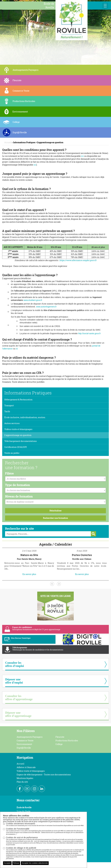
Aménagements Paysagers (30, 737)
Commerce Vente (25, 741)
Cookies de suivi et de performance (45, 841)
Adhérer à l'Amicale (26, 767)
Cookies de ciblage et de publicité (45, 853)
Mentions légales (25, 778)
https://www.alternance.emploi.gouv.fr (78, 260)
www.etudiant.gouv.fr (33, 300)
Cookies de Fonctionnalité (45, 831)
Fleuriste (60, 737)
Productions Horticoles (67, 741)
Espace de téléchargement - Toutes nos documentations (44, 775)
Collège (59, 744)
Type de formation (18, 485)
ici (82, 156)
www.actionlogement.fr (46, 307)
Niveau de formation (19, 496)
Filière (9, 473)
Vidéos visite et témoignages (31, 771)
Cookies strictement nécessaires (45, 824)
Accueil (20, 764)
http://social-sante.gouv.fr (89, 333)
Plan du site (22, 782)
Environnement (24, 744)
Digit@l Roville (24, 748)
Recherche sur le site (19, 528)
